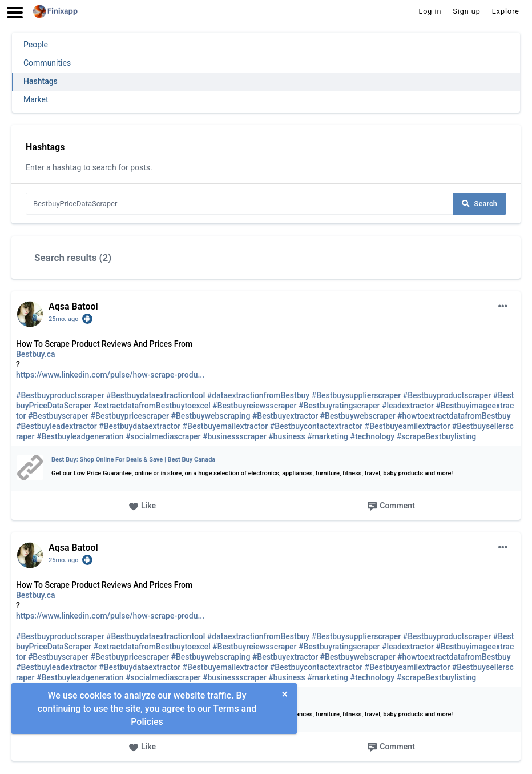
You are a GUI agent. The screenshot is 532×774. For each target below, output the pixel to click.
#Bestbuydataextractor (140, 426)
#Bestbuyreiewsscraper (254, 406)
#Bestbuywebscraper (358, 416)
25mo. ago (64, 319)
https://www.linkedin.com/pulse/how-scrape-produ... (110, 375)
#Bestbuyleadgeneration (80, 436)
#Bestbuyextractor (285, 416)
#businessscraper (235, 436)
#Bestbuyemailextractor (225, 426)
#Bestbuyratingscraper (339, 406)
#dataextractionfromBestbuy (258, 395)
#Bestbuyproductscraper (60, 395)
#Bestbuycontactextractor (316, 426)
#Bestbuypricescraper (130, 416)
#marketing (328, 436)
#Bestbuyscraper (58, 416)
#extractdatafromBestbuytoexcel (152, 406)
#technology (372, 436)
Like (142, 506)
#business (287, 436)
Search (479, 204)
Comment (391, 506)
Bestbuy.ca (36, 354)
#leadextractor (408, 406)
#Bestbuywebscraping (211, 416)
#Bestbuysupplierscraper (356, 395)
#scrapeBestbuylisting (437, 436)
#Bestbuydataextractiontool (156, 395)
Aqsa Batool (73, 306)
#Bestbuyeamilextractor (408, 426)
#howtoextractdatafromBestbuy (454, 416)
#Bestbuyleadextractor (57, 426)
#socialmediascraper (163, 436)
